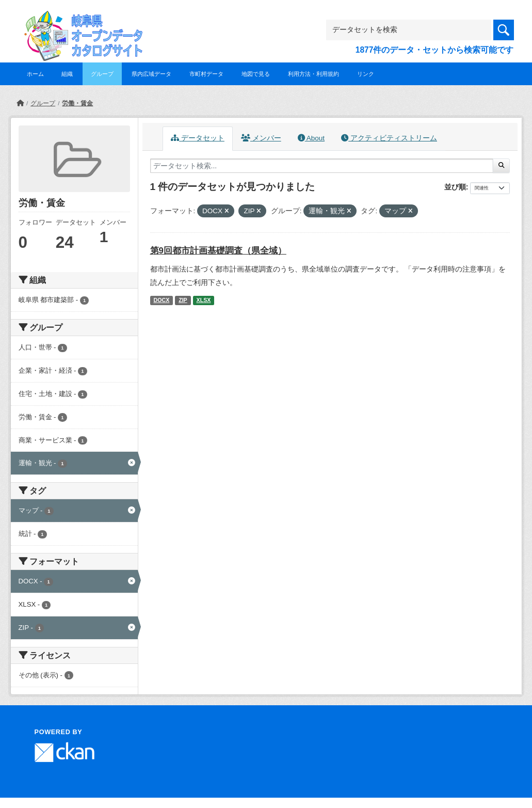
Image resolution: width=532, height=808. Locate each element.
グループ (102, 74)
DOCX (161, 300)
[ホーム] (20, 103)
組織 (67, 74)
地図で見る (256, 74)
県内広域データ (151, 74)
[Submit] (501, 166)
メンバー (261, 138)
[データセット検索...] (322, 166)
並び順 (455, 187)
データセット (198, 138)
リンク (366, 74)
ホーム (35, 74)
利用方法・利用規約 (313, 74)
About (311, 138)
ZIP (183, 300)
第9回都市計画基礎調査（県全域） (218, 251)
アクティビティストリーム (389, 138)
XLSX (204, 300)
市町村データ (206, 74)
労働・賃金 (77, 103)
